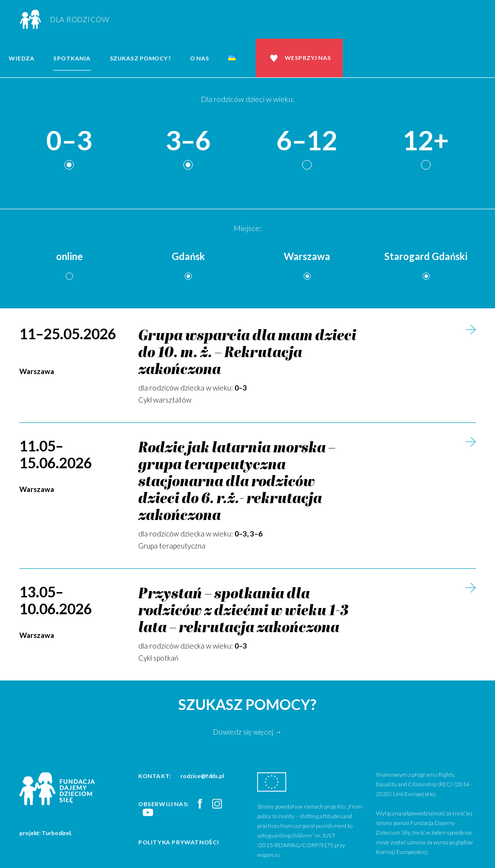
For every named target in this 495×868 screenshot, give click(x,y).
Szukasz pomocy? (141, 58)
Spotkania (72, 58)
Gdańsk (188, 256)
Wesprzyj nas (308, 58)
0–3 (69, 141)
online (69, 256)
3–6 (188, 141)
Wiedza (22, 58)
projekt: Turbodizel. (46, 833)
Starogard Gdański (426, 256)
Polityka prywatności (179, 842)
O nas (200, 58)
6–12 (307, 141)
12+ (426, 141)
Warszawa (307, 256)
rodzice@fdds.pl (202, 776)
